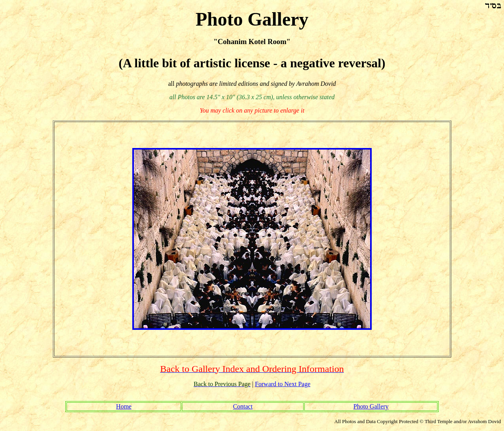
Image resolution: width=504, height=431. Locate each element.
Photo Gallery (371, 406)
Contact (243, 406)
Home (124, 406)
